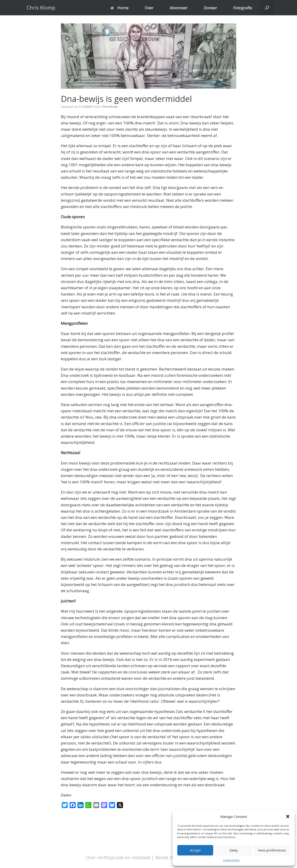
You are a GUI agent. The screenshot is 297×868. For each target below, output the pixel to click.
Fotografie (243, 8)
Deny (234, 850)
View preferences (272, 850)
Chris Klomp (110, 107)
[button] (288, 816)
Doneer (210, 8)
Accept (195, 850)
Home (119, 8)
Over (149, 8)
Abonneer (179, 8)
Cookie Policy (231, 860)
